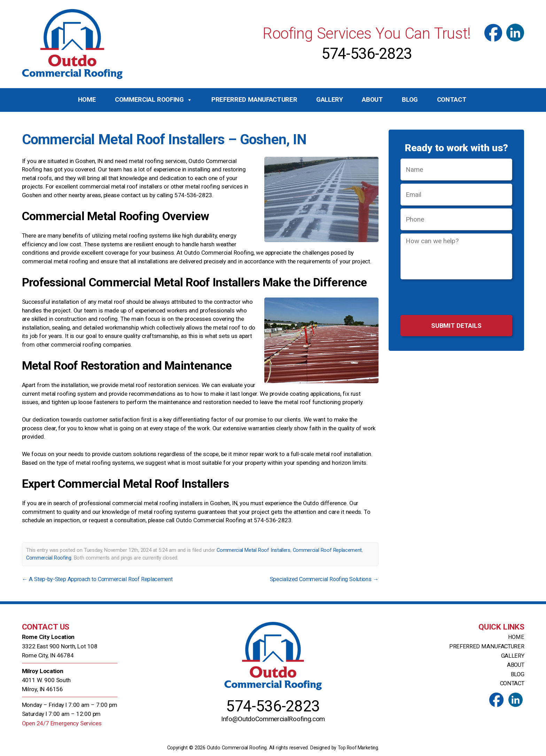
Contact (452, 100)
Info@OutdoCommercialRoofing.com (273, 720)
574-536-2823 (367, 54)
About (372, 100)
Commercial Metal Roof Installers (253, 550)
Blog (410, 100)
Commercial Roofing (154, 100)
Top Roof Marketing (358, 748)
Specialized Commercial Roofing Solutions (321, 579)
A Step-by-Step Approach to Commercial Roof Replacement (101, 579)
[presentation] (456, 298)
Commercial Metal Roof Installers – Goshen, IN (168, 139)
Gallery (330, 100)
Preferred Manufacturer (254, 100)
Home (87, 100)
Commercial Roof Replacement (327, 550)
